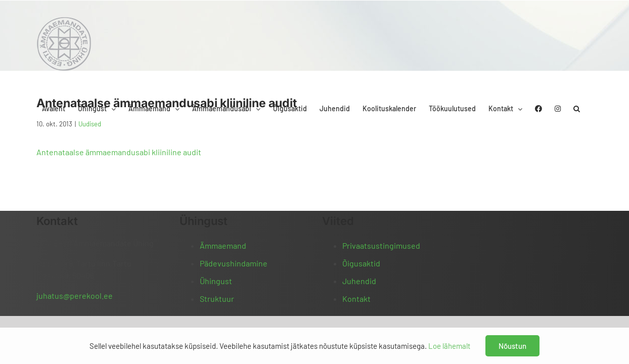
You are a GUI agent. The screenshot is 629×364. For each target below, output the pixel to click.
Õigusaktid (361, 263)
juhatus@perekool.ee (75, 295)
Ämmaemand (223, 245)
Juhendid (359, 281)
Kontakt (356, 299)
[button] (589, 22)
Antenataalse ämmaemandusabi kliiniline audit (119, 152)
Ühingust (216, 281)
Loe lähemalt (449, 346)
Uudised (90, 124)
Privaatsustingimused (381, 245)
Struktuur (217, 299)
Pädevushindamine (234, 263)
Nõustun (512, 346)
